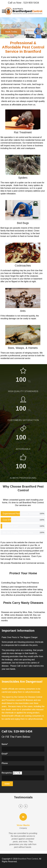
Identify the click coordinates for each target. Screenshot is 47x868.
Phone (23, 767)
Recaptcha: (23, 776)
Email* (23, 757)
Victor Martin (23, 825)
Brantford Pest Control (28, 859)
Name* (23, 747)
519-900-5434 (31, 3)
